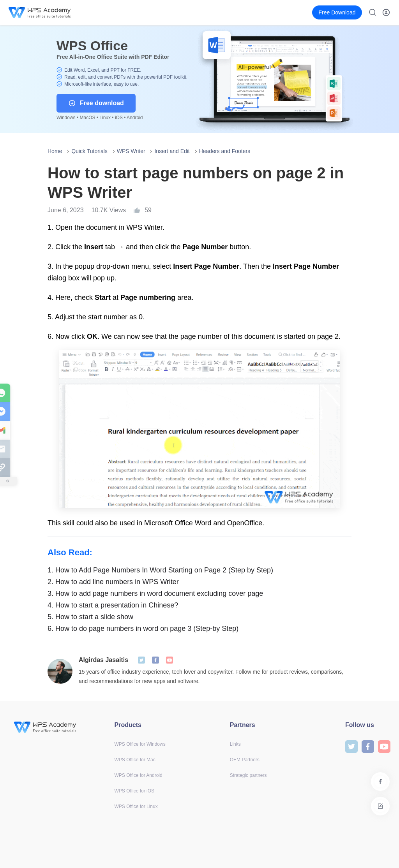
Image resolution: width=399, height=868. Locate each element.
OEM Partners (245, 760)
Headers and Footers (225, 151)
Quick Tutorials (89, 151)
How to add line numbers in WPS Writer (113, 582)
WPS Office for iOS (134, 791)
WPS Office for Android (139, 775)
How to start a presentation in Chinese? (113, 605)
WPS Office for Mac (135, 760)
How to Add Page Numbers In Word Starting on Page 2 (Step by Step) (160, 570)
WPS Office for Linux (136, 806)
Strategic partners (248, 775)
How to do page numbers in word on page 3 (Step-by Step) (143, 629)
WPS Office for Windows (140, 744)
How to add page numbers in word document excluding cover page (155, 593)
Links (235, 744)
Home (55, 151)
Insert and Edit (172, 151)
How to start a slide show (90, 617)
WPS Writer (131, 151)
